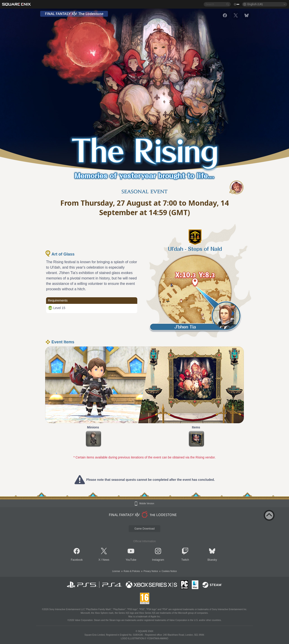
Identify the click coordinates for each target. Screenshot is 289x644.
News (106, 560)
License (116, 571)
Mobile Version (147, 504)
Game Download (144, 529)
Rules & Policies (132, 571)
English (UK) (255, 4)
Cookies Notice (169, 571)
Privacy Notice (151, 571)
